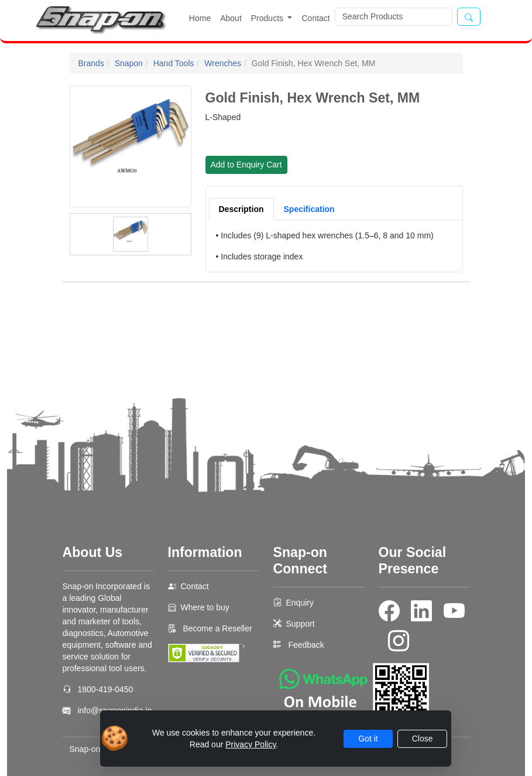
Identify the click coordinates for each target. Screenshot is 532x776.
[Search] (394, 17)
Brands (91, 63)
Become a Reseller (217, 628)
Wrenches (223, 63)
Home (200, 18)
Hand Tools (174, 63)
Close (423, 739)
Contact (315, 18)
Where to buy (205, 607)
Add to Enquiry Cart (246, 165)
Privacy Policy (250, 744)
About (231, 18)
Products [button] (268, 18)
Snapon (129, 63)
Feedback (306, 645)
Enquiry (300, 603)
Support (301, 624)
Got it (368, 739)
